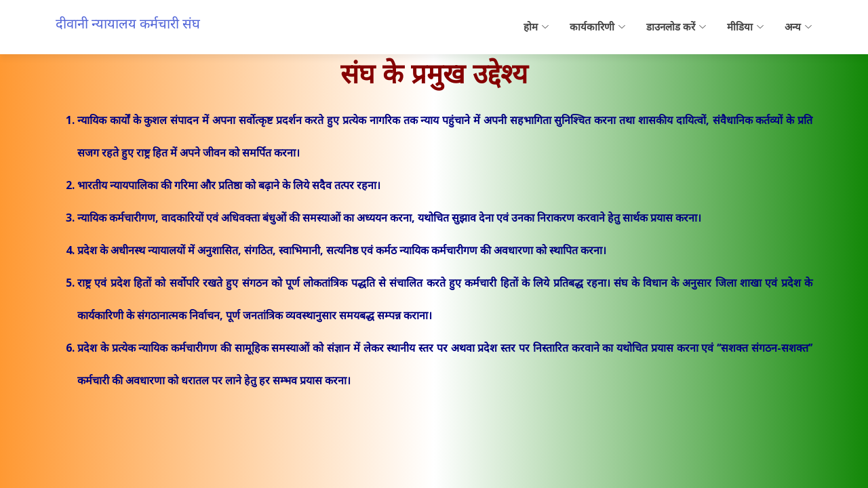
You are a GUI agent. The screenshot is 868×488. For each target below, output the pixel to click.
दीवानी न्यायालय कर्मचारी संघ (128, 23)
